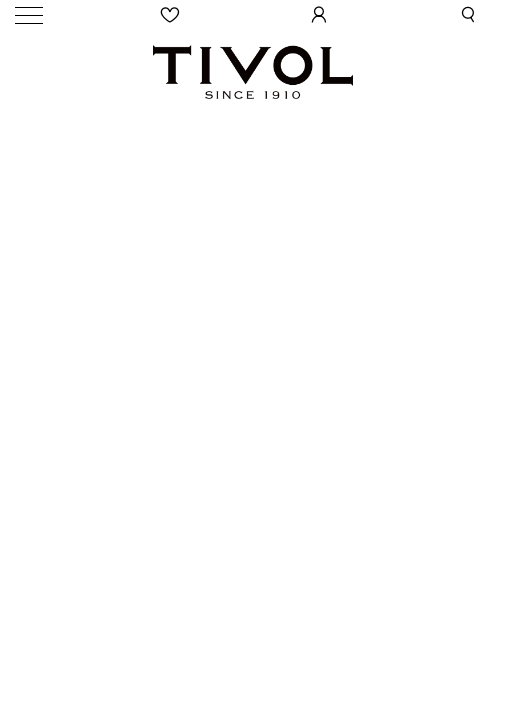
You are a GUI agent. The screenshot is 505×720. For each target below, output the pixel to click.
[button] (468, 15)
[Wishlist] (170, 15)
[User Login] (319, 15)
